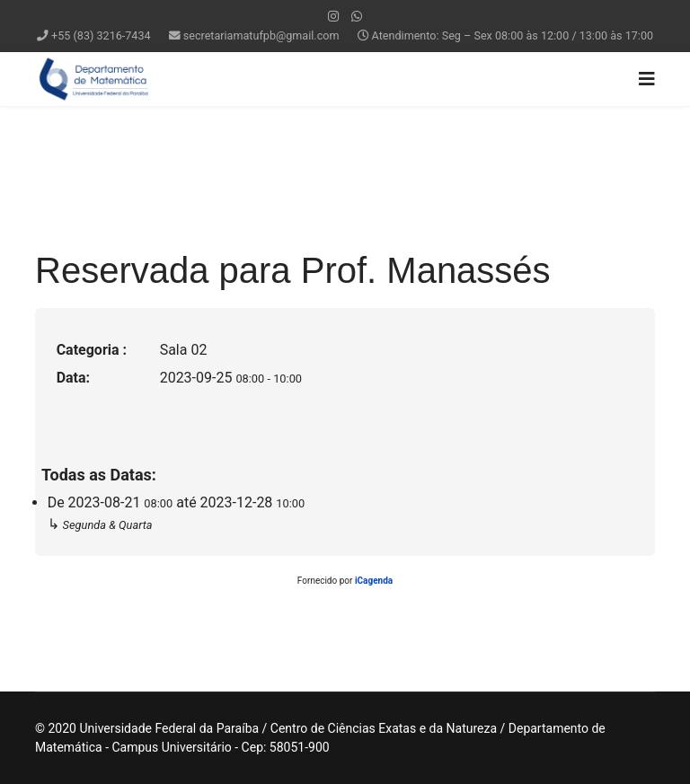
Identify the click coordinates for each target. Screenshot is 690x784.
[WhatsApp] (357, 16)
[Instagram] (333, 16)
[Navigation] (647, 79)
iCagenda (374, 581)
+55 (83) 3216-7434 (101, 35)
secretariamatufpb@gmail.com (261, 35)
